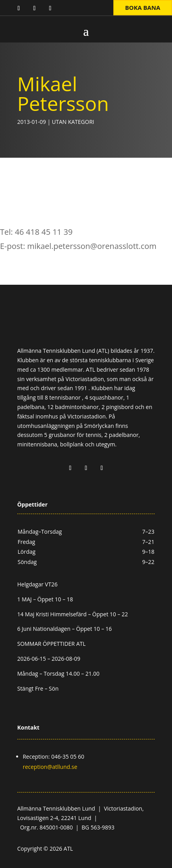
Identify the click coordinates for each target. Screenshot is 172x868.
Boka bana (143, 7)
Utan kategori (73, 122)
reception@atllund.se (50, 767)
